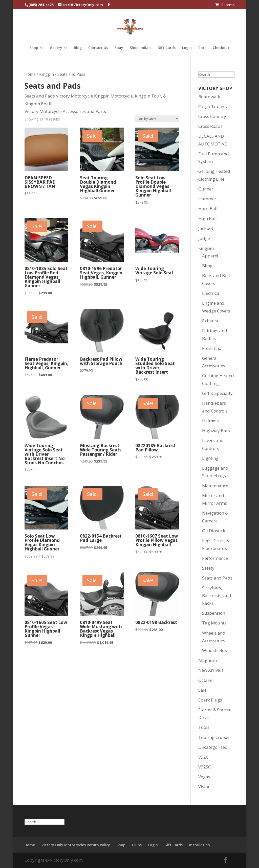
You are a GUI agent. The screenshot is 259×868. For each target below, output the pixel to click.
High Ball (208, 218)
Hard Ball (208, 209)
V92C (203, 757)
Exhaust (210, 321)
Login (187, 48)
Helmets (210, 421)
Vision (204, 787)
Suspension (214, 613)
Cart (202, 48)
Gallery (56, 48)
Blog (78, 48)
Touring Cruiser (214, 737)
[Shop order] (157, 119)
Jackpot (206, 228)
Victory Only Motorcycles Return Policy (76, 845)
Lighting (210, 458)
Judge (204, 238)
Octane (205, 680)
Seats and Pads (217, 578)
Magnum (208, 660)
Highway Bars (216, 431)
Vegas (204, 777)
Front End (212, 348)
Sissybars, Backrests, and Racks (217, 595)
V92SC (204, 767)
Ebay (119, 48)
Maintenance (215, 486)
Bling (207, 266)
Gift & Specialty (217, 393)
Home (30, 74)
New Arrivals (211, 670)
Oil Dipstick (214, 531)
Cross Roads (210, 126)
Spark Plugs (210, 700)
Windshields (214, 650)
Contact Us (98, 48)
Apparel (210, 256)
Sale (202, 690)
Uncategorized (213, 747)
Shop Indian (140, 48)
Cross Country (212, 116)
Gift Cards (166, 48)
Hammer (207, 199)
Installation (200, 845)
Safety (208, 568)
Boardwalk (209, 97)
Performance (215, 558)
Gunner (206, 189)
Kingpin (47, 74)
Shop (34, 48)
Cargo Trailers (213, 106)
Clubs (137, 845)
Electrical (211, 293)
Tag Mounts (214, 623)
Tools (204, 727)
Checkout (221, 48)
